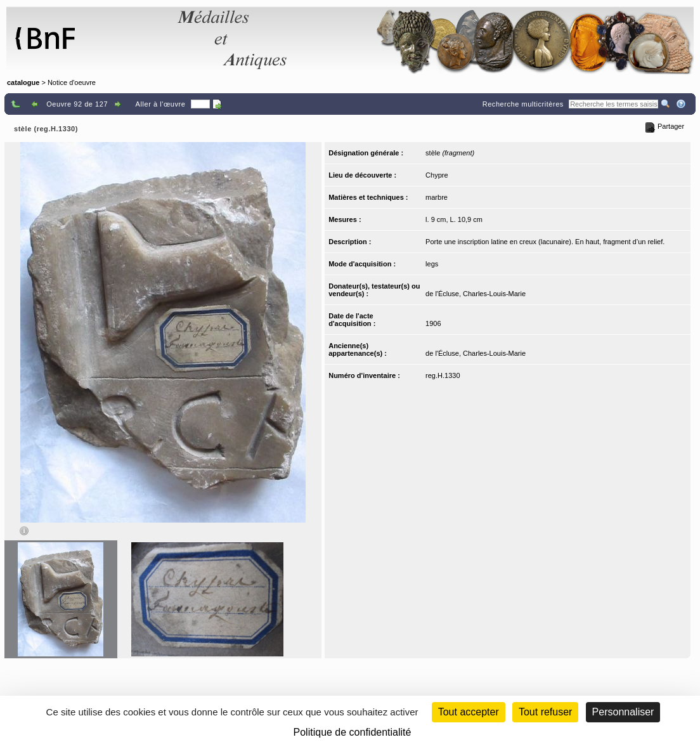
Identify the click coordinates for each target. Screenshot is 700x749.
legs (432, 264)
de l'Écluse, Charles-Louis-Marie (476, 294)
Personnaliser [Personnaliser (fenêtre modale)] (623, 712)
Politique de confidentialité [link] (353, 732)
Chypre (437, 175)
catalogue (23, 82)
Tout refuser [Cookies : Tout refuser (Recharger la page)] (545, 712)
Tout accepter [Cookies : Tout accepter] (469, 712)
